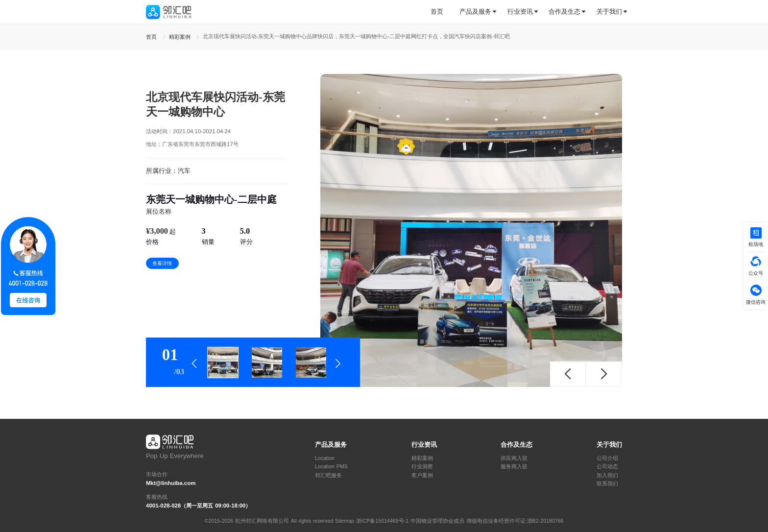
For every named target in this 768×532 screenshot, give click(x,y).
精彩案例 (422, 458)
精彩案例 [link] (181, 37)
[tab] (441, 12)
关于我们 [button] (609, 12)
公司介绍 (607, 458)
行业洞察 (422, 467)
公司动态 (607, 467)
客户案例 (422, 475)
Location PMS (331, 467)
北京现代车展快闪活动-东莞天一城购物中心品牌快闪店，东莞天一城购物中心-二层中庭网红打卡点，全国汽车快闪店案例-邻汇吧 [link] (356, 36)
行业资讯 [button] (520, 12)
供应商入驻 (514, 458)
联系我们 (607, 484)
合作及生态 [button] (564, 12)
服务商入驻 (514, 467)
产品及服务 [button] (475, 12)
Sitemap (345, 521)
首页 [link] (152, 37)
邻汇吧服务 (328, 475)
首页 (437, 12)
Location (325, 458)
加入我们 (607, 475)
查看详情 (162, 263)
